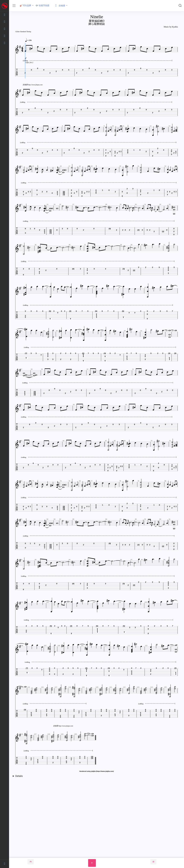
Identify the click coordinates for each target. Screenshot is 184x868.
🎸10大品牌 (25, 5)
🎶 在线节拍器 (42, 5)
